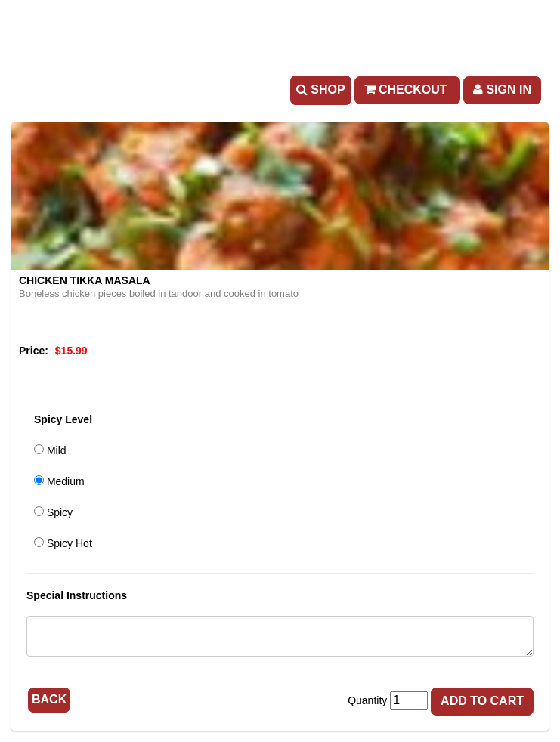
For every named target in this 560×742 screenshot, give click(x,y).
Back (49, 699)
